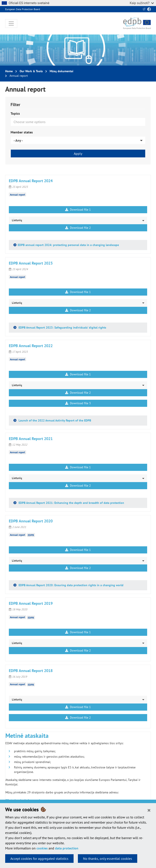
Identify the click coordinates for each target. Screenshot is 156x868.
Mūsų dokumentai (61, 71)
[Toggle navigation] (11, 24)
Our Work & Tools (31, 71)
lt (144, 9)
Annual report (17, 194)
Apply (78, 154)
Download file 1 (78, 210)
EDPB (31, 535)
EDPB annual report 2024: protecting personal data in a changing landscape (68, 245)
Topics (15, 113)
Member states (22, 132)
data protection (67, 848)
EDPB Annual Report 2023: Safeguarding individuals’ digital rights (62, 327)
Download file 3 (78, 403)
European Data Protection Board (23, 9)
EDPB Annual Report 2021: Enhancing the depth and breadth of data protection (71, 503)
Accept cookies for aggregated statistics (39, 859)
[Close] (149, 810)
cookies (42, 848)
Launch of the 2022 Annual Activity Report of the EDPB (54, 420)
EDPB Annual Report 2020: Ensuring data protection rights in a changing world (71, 585)
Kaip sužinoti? (142, 3)
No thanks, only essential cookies (108, 859)
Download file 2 (78, 228)
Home (9, 71)
